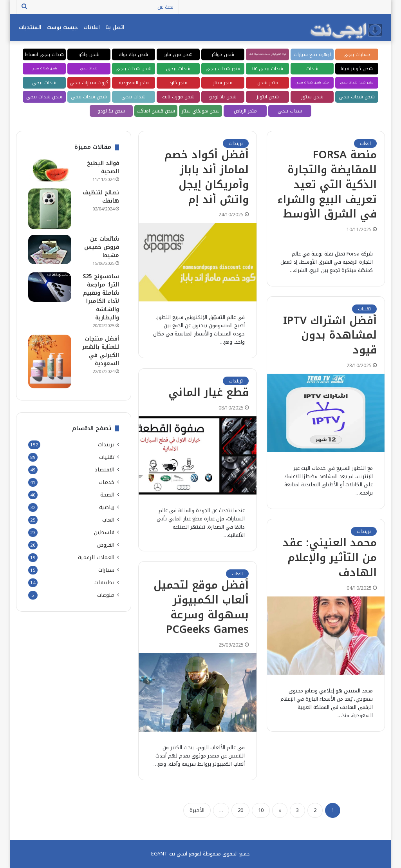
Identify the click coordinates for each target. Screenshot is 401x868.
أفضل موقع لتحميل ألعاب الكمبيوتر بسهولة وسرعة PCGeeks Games (201, 607)
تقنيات (364, 309)
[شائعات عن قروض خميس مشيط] (50, 249)
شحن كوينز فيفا (357, 69)
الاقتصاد (104, 470)
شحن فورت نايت (178, 97)
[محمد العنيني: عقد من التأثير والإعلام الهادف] (326, 636)
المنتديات (30, 27)
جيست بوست (62, 27)
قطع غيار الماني (209, 392)
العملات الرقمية (96, 557)
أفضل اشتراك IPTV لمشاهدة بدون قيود (330, 335)
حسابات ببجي (357, 54)
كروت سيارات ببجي (89, 83)
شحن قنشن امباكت (156, 111)
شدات (312, 69)
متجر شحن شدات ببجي (357, 82)
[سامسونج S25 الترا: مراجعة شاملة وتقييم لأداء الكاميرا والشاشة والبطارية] (50, 287)
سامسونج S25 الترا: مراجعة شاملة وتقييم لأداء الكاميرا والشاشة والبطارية (101, 297)
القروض (106, 545)
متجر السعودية (134, 83)
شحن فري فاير (178, 54)
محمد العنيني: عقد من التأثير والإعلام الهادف (330, 558)
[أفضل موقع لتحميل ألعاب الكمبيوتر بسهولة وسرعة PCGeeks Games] (198, 692)
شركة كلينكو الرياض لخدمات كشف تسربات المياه (267, 54)
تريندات (236, 143)
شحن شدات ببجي (134, 69)
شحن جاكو (89, 54)
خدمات (107, 482)
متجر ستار (223, 83)
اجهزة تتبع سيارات (312, 54)
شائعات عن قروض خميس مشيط (102, 247)
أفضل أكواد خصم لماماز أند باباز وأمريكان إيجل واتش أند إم (206, 177)
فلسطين (104, 532)
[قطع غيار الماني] (198, 455)
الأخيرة (197, 810)
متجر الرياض (245, 111)
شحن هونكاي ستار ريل (201, 112)
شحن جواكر (223, 54)
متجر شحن (268, 83)
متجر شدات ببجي (223, 69)
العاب (365, 143)
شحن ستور (312, 97)
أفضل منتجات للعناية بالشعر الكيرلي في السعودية (100, 351)
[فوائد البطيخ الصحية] (50, 170)
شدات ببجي (178, 69)
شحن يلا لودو (223, 97)
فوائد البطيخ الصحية (103, 167)
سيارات (106, 570)
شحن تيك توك (134, 54)
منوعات (106, 595)
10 (261, 810)
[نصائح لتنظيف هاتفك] (50, 209)
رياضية (107, 507)
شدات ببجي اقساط (44, 54)
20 (240, 810)
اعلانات (92, 27)
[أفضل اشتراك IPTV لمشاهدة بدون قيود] (326, 413)
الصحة (107, 495)
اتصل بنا (115, 27)
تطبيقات (104, 583)
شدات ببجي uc (268, 69)
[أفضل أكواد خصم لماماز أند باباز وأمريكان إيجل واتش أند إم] (198, 262)
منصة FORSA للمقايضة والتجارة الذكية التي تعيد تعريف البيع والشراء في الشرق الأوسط (327, 184)
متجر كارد (178, 83)
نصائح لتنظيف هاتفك (101, 197)
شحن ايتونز (268, 97)
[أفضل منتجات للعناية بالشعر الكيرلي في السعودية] (50, 361)
